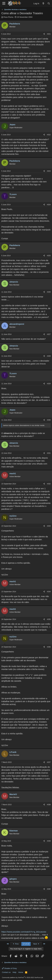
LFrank (13, 752)
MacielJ (13, 794)
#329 (49, 384)
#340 (49, 889)
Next (37, 944)
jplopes (13, 879)
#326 (49, 292)
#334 (49, 592)
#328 (49, 356)
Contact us (6, 972)
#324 (49, 205)
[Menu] (4, 3)
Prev (15, 944)
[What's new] (43, 3)
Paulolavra (15, 24)
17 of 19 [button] (26, 944)
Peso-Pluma (8, 17)
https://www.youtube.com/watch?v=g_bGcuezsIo (24, 932)
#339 (49, 841)
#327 (49, 334)
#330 (49, 420)
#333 (49, 526)
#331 (49, 453)
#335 (49, 619)
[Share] (44, 34)
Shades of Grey (9, 968)
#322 (49, 135)
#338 (49, 805)
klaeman (14, 831)
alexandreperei (17, 324)
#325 (49, 256)
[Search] (49, 3)
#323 (49, 171)
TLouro (13, 194)
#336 (49, 647)
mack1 (13, 473)
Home (21, 972)
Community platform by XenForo (23, 977)
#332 (49, 484)
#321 (49, 34)
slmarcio (14, 282)
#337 (49, 762)
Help (14, 972)
